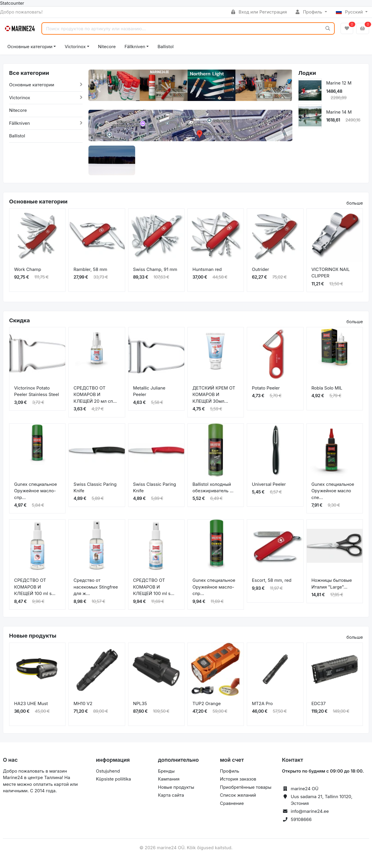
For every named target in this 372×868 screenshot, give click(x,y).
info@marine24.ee (310, 811)
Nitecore (107, 47)
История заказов (238, 779)
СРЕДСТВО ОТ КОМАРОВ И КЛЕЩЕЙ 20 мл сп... (95, 395)
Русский (350, 12)
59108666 (301, 819)
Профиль (309, 12)
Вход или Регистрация (259, 12)
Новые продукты (176, 787)
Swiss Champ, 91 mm (155, 269)
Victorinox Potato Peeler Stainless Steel (37, 391)
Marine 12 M (339, 83)
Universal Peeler (269, 484)
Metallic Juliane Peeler (149, 391)
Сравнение (232, 803)
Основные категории (30, 47)
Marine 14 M (339, 112)
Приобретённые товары (246, 787)
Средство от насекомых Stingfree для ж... (96, 587)
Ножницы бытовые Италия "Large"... (332, 584)
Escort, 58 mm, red (272, 580)
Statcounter (12, 3)
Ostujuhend (108, 771)
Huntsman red (207, 269)
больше (355, 203)
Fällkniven (135, 47)
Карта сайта (171, 795)
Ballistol (165, 47)
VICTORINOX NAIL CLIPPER (331, 273)
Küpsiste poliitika (114, 779)
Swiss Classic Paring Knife (95, 488)
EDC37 (319, 703)
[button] (99, 90)
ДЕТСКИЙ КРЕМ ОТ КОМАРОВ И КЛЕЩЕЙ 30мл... (214, 395)
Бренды (166, 771)
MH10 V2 (83, 703)
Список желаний (238, 795)
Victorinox (75, 47)
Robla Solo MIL (327, 388)
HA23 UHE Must (31, 703)
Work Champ (28, 269)
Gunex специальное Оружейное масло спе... (333, 491)
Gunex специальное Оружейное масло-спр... (36, 491)
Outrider (260, 269)
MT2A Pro (262, 703)
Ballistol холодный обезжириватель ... (213, 488)
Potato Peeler (266, 388)
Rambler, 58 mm (90, 269)
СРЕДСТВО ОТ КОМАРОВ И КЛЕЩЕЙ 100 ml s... (35, 587)
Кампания (169, 779)
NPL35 (140, 703)
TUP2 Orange (207, 703)
